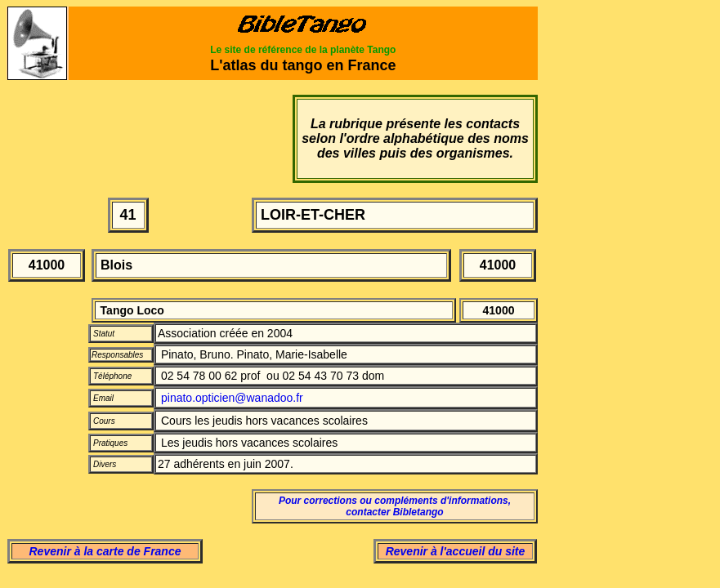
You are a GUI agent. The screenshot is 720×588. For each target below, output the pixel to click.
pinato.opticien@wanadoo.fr (232, 398)
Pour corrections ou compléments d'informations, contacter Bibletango (395, 506)
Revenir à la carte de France (105, 551)
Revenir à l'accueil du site (456, 551)
